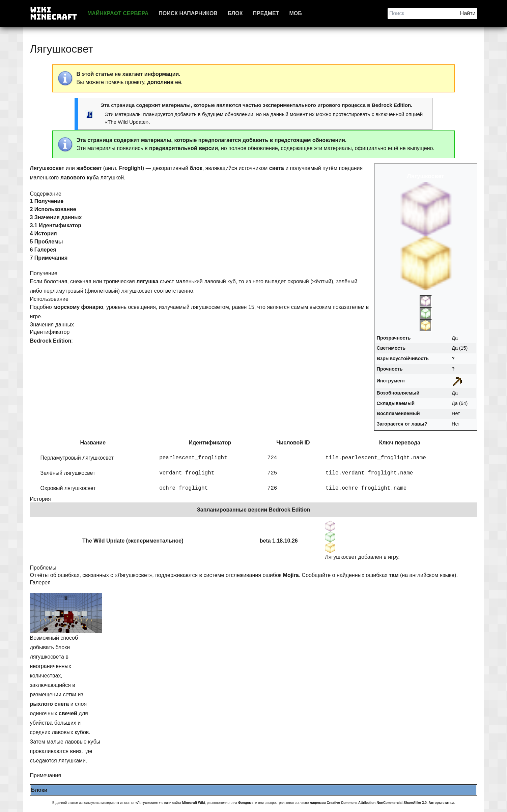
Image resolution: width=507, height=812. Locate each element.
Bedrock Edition (391, 105)
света (277, 168)
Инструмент (391, 381)
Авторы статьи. (442, 803)
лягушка (147, 281)
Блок (235, 13)
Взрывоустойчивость (403, 358)
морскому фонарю (78, 307)
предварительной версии (184, 148)
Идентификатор (210, 443)
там (394, 575)
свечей (68, 713)
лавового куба (80, 178)
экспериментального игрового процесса (314, 105)
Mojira (291, 575)
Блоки (39, 790)
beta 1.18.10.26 (279, 541)
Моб (295, 13)
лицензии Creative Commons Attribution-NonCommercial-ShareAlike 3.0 (368, 803)
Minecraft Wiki (194, 803)
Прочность (390, 369)
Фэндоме (246, 803)
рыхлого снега (50, 704)
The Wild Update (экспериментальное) (133, 541)
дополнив (160, 82)
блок (196, 168)
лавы (418, 424)
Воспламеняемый (398, 413)
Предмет (266, 13)
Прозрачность (394, 338)
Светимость (391, 348)
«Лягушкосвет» (148, 803)
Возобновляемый (398, 393)
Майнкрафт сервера (118, 13)
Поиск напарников (188, 13)
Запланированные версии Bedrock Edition (254, 510)
